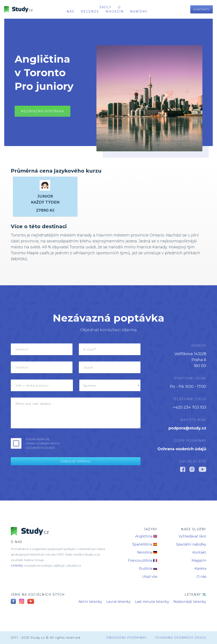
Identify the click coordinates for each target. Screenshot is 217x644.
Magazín (115, 11)
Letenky (17, 565)
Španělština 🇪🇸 (145, 544)
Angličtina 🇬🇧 (146, 536)
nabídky (139, 11)
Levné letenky (119, 602)
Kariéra (200, 569)
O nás (201, 577)
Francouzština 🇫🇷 (143, 560)
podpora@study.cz (187, 428)
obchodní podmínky (126, 638)
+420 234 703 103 (189, 407)
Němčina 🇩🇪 (147, 552)
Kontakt (199, 552)
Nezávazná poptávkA (42, 111)
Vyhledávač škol (192, 536)
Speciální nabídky (191, 544)
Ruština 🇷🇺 (148, 569)
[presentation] (108, 443)
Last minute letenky (152, 602)
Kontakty (202, 9)
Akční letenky (90, 602)
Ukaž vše (150, 577)
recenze (90, 11)
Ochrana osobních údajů (182, 449)
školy (105, 7)
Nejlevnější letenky (190, 602)
